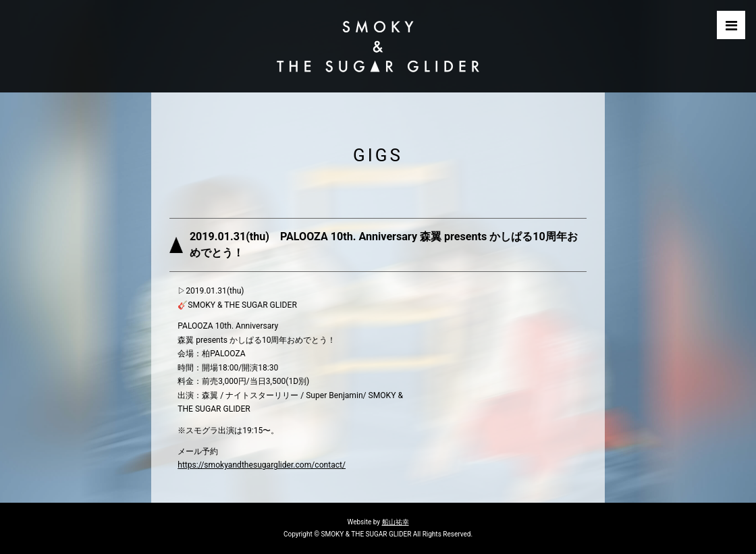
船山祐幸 (396, 522)
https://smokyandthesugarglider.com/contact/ (262, 465)
